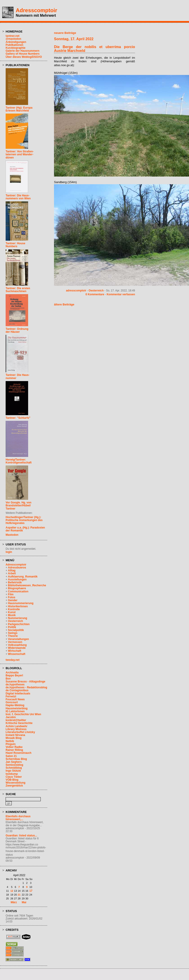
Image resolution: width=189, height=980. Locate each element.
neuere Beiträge (65, 33)
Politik (12, 627)
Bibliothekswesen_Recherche (27, 585)
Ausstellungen (17, 580)
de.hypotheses (15, 684)
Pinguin (11, 744)
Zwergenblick (14, 786)
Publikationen (15, 45)
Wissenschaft (17, 654)
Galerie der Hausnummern (22, 51)
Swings (13, 633)
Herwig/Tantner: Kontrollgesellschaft (19, 461)
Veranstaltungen (18, 639)
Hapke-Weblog (15, 705)
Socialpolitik (16, 630)
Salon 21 (11, 756)
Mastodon (12, 535)
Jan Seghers (14, 762)
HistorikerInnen (18, 606)
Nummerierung (17, 618)
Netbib (10, 741)
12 (12, 891)
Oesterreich (15, 621)
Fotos (12, 597)
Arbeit (12, 573)
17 (31, 891)
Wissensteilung (16, 783)
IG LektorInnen (15, 711)
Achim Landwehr (17, 726)
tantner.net (12, 36)
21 (19, 895)
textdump (12, 774)
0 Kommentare (95, 294)
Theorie (13, 636)
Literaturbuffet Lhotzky (20, 732)
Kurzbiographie (16, 48)
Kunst (12, 612)
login (9, 552)
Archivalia (12, 673)
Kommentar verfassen (121, 294)
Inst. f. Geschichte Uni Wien (23, 714)
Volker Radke (14, 747)
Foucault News (15, 699)
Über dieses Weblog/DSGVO (24, 57)
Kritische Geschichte (19, 723)
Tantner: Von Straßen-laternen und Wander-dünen (20, 154)
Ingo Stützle (13, 771)
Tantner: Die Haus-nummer (18, 376)
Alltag (12, 570)
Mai (24, 902)
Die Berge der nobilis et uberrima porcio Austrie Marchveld (94, 49)
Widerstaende (17, 648)
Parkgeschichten (19, 624)
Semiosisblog (14, 765)
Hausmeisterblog (17, 708)
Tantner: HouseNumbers (15, 245)
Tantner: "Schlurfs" (18, 418)
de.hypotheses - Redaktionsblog (26, 687)
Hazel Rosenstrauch (19, 753)
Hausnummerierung (21, 603)
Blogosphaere (17, 588)
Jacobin (11, 717)
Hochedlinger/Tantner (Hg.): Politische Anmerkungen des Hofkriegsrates (24, 520)
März (14, 902)
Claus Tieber (14, 777)
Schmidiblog (14, 768)
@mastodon (13, 39)
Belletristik (15, 582)
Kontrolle (14, 609)
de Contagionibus (17, 690)
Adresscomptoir (36, 10)
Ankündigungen (16, 42)
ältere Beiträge (64, 304)
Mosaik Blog (14, 738)
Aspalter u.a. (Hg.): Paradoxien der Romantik (25, 529)
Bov (8, 679)
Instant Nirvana (15, 735)
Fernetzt (11, 696)
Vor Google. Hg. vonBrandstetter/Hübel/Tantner (18, 505)
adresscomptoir (76, 291)
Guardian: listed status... (21, 836)
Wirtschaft (15, 651)
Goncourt (12, 702)
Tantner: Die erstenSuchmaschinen (18, 290)
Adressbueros (17, 568)
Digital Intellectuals (18, 694)
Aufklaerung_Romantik (23, 577)
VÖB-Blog (12, 780)
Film (11, 594)
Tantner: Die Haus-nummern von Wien (18, 197)
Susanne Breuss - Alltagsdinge (25, 682)
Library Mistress (16, 729)
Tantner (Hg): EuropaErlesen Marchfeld (19, 109)
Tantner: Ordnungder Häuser (17, 330)
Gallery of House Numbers (23, 54)
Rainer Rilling (14, 750)
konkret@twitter (16, 720)
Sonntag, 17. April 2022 (74, 39)
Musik (12, 615)
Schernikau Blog (16, 759)
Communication (18, 591)
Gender (13, 600)
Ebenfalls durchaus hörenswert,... (18, 818)
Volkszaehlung (17, 645)
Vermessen (15, 642)
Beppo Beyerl (14, 675)
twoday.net (13, 660)
